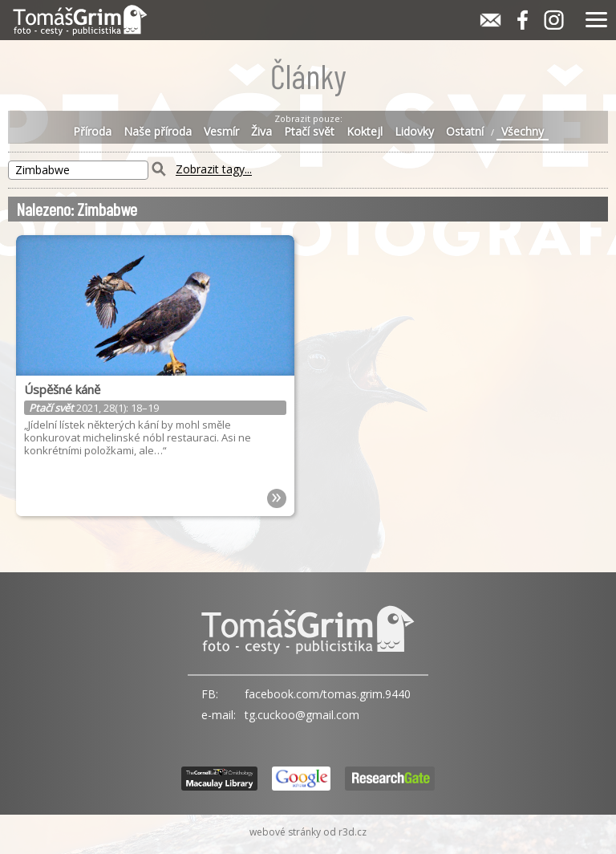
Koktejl (365, 132)
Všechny (523, 132)
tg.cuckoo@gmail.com (302, 715)
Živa (261, 132)
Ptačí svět (309, 132)
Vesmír (221, 132)
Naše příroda (158, 132)
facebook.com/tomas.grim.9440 (328, 694)
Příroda (92, 132)
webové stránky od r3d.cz (308, 832)
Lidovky (414, 132)
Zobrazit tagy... (214, 170)
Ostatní (465, 132)
